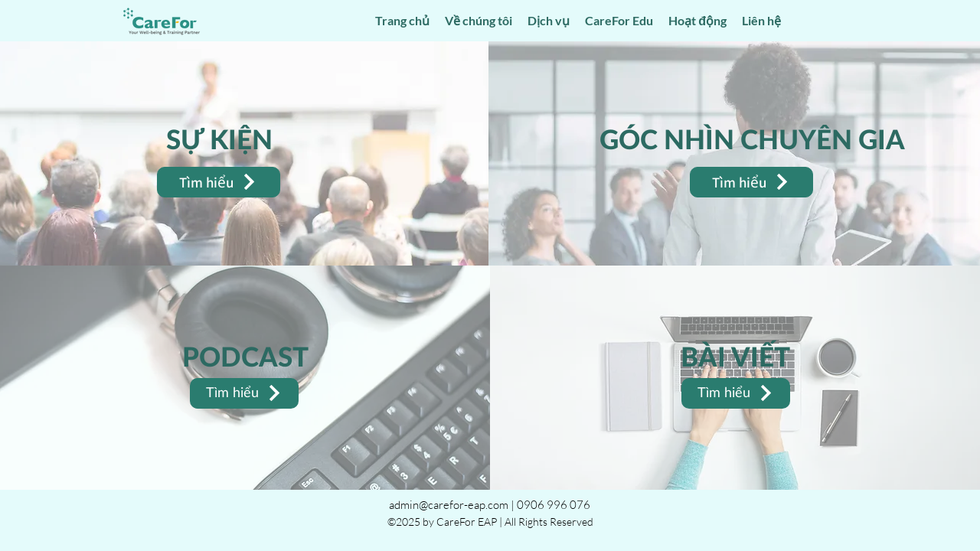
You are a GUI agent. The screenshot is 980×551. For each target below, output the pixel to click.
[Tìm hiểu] (219, 182)
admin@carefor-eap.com (449, 505)
